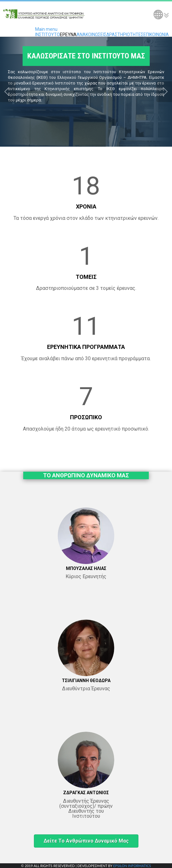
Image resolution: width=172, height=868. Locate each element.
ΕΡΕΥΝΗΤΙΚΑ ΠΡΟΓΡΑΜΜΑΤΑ (86, 347)
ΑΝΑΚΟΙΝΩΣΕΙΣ (91, 35)
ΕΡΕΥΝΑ (68, 35)
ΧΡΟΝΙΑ (86, 206)
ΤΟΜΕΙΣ (86, 277)
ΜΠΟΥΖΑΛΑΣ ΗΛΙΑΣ (86, 568)
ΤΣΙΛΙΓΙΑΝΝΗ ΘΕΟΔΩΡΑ (86, 681)
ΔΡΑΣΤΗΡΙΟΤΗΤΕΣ (125, 35)
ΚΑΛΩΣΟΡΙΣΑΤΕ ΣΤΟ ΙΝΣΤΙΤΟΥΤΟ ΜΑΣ (86, 58)
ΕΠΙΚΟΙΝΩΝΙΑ (156, 35)
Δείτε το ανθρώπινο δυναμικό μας (86, 841)
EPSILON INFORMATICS (132, 866)
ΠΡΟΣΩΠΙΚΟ (86, 417)
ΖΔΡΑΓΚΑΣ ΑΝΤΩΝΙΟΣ (86, 793)
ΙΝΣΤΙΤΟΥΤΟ (48, 35)
